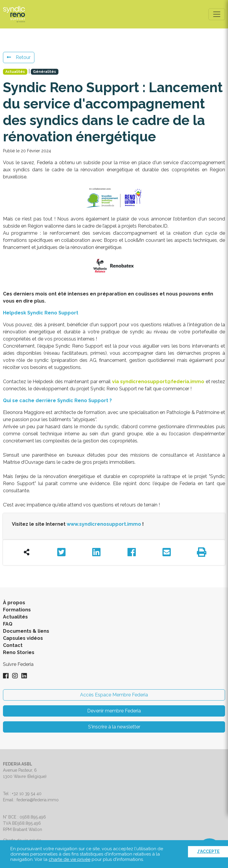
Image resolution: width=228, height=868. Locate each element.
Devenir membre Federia (114, 711)
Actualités (15, 72)
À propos (14, 603)
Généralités (44, 72)
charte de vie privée (70, 859)
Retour (19, 57)
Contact (13, 645)
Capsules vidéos (23, 638)
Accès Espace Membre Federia (114, 695)
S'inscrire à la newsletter (114, 727)
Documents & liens (26, 631)
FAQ (8, 624)
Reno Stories (19, 652)
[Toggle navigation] (217, 14)
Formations (17, 610)
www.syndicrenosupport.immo (104, 524)
